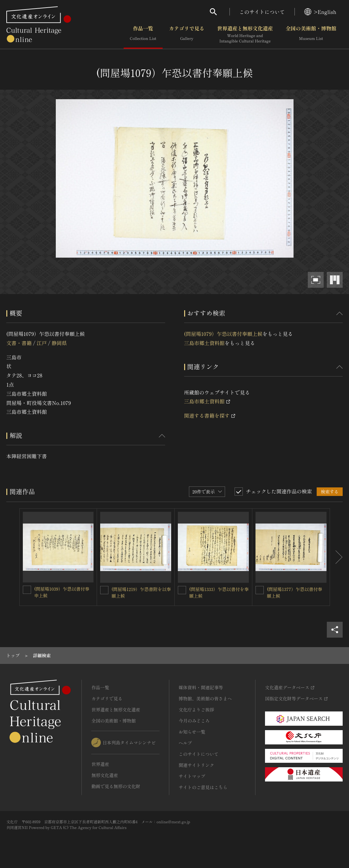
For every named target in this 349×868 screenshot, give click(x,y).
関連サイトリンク (197, 765)
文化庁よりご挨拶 (197, 710)
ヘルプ (185, 743)
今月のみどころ (194, 721)
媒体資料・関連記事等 (201, 687)
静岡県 (59, 343)
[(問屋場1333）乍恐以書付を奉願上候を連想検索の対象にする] (182, 590)
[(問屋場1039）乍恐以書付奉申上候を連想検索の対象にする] (27, 590)
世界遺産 (100, 764)
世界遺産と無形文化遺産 (245, 35)
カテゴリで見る (187, 35)
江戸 (42, 343)
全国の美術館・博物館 (311, 35)
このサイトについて (262, 12)
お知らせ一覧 (192, 732)
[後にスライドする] (336, 557)
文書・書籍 (19, 343)
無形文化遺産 (105, 775)
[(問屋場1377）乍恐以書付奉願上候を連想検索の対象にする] (260, 590)
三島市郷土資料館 (204, 343)
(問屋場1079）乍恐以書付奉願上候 (223, 334)
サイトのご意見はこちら (203, 787)
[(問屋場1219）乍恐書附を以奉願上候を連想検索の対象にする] (104, 590)
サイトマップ (192, 776)
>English (320, 12)
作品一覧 (143, 35)
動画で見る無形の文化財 (116, 786)
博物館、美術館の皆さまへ (205, 698)
